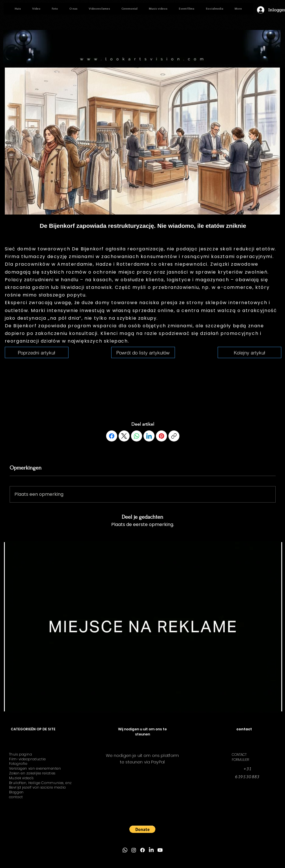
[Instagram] (134, 850)
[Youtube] (160, 850)
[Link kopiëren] (174, 436)
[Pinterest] (161, 436)
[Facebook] (112, 436)
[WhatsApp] (137, 436)
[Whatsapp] (125, 850)
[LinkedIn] (149, 436)
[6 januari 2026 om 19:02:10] (37, 352)
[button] (142, 829)
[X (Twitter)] (124, 436)
